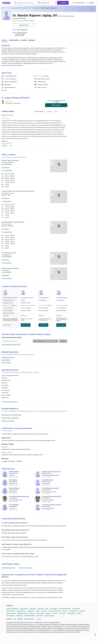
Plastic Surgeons (40, 613)
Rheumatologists (71, 613)
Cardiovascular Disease (8, 357)
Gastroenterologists (21, 611)
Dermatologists (54, 609)
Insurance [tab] (32, 40)
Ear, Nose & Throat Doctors (65, 609)
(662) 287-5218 (8, 171)
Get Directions (5, 168)
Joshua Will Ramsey (48, 480)
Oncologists (65, 611)
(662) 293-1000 (8, 278)
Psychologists (63, 613)
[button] (59, 164)
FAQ (15, 619)
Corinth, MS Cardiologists (8, 568)
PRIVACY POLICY (29, 619)
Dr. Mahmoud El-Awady (62, 298)
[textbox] (25, 3)
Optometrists (82, 611)
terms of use (32, 624)
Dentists (47, 609)
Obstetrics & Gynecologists (55, 611)
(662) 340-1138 (8, 232)
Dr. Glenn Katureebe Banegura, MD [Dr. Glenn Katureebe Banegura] (19, 497)
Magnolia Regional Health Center (10, 418)
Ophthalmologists (73, 611)
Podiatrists (48, 613)
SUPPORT (9, 619)
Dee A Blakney (13, 480)
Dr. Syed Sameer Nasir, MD (27, 298)
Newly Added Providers (29, 616)
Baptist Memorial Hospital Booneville (11, 415)
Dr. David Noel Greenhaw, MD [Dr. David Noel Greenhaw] (50, 488)
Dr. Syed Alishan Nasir (44, 298)
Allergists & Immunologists (12, 609)
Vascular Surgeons (11, 616)
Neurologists (44, 611)
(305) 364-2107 (8, 201)
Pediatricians (32, 613)
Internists (38, 611)
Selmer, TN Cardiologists (26, 568)
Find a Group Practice (49, 616)
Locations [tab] (24, 40)
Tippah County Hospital (8, 421)
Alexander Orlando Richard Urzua (51, 472)
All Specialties (20, 616)
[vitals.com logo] (6, 3)
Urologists (79, 613)
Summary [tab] (5, 40)
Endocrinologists (76, 609)
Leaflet (58, 172)
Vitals (66, 172)
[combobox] (25, 3)
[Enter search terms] (40, 112)
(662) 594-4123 (8, 263)
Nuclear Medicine (6, 363)
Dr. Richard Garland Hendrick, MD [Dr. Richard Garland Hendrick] (51, 497)
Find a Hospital (40, 616)
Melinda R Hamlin (14, 472)
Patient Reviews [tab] (14, 40)
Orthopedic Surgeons (11, 613)
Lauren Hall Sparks (14, 488)
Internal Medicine (6, 360)
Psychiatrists (55, 613)
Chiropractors (40, 609)
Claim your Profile (69, 16)
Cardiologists (33, 609)
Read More (4, 141)
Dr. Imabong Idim (14, 505)
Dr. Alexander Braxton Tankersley (51, 505)
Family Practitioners (11, 611)
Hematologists (31, 611)
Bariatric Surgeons (24, 609)
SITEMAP (20, 619)
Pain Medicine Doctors (22, 613)
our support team (40, 597)
